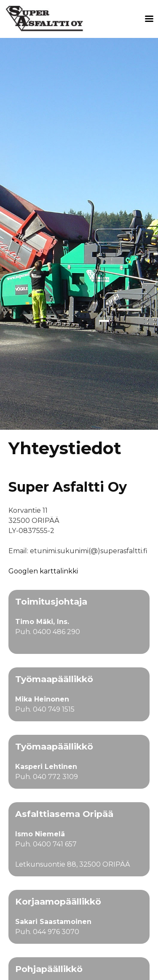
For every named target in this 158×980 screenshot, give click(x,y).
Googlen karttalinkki (43, 571)
